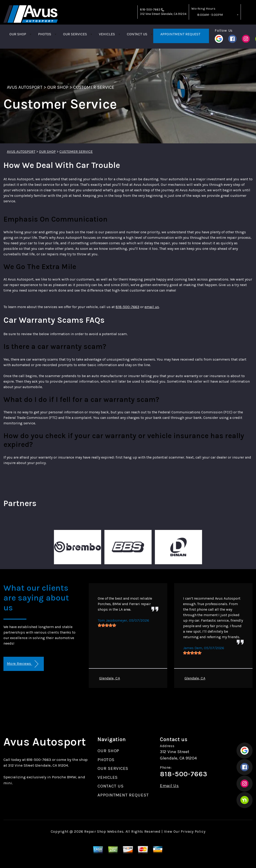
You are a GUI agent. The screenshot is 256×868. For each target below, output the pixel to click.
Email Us (169, 786)
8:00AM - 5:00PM (210, 15)
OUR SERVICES (75, 34)
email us (152, 307)
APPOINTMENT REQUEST (180, 34)
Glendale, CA (110, 678)
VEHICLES (107, 34)
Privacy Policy (193, 831)
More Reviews (23, 664)
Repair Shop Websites (104, 831)
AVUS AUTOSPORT (25, 87)
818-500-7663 (150, 10)
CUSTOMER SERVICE (94, 87)
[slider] (107, 625)
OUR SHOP (18, 34)
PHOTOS (45, 34)
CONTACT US (137, 34)
